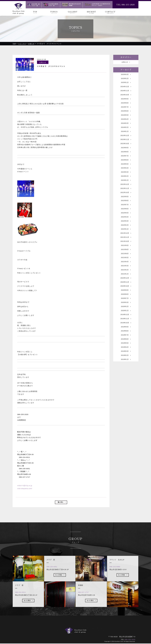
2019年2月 (126, 379)
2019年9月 (126, 348)
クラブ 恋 (73, 631)
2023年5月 (126, 172)
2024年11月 (126, 93)
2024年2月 (126, 132)
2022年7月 (126, 216)
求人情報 (85, 628)
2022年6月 (126, 220)
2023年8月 (126, 159)
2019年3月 (126, 374)
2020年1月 (126, 330)
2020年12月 (126, 295)
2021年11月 (126, 251)
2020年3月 (126, 322)
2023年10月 (126, 150)
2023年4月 (126, 176)
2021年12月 (126, 247)
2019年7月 (126, 357)
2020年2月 (126, 326)
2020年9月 (126, 308)
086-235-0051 (53, 575)
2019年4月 (126, 370)
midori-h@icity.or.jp (25, 486)
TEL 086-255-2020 (125, 5)
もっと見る (28, 609)
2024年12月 (126, 88)
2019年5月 (126, 366)
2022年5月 (126, 225)
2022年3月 (126, 234)
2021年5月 (126, 273)
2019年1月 (126, 383)
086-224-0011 (21, 600)
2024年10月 (126, 97)
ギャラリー (74, 628)
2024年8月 (126, 106)
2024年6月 (126, 115)
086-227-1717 (84, 600)
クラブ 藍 (61, 631)
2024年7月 (126, 110)
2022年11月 (126, 198)
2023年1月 (126, 190)
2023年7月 (126, 163)
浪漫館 (83, 631)
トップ (51, 628)
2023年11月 (126, 146)
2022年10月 (126, 203)
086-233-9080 (116, 575)
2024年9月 (126, 102)
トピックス (62, 628)
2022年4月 (126, 229)
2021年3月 (126, 282)
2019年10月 (126, 344)
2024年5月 (126, 119)
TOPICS (54, 13)
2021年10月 (126, 256)
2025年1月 (126, 84)
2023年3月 (126, 181)
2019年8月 (126, 352)
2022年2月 (126, 238)
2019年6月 (126, 361)
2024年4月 (126, 124)
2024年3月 (126, 128)
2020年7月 (126, 317)
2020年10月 (126, 304)
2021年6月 (126, 269)
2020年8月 (126, 313)
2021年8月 (126, 264)
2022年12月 (126, 194)
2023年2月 (126, 185)
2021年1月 (126, 291)
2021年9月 (126, 260)
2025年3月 (126, 75)
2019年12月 (126, 335)
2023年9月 (126, 154)
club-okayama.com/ (25, 489)
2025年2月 (126, 80)
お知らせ (126, 62)
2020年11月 (126, 300)
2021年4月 (126, 278)
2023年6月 (126, 168)
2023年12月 (126, 141)
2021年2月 (126, 286)
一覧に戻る (61, 503)
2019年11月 (126, 339)
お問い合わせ (97, 628)
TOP (35, 13)
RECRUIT (91, 13)
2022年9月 (126, 207)
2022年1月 (126, 242)
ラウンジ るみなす (97, 631)
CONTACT (110, 13)
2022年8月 (126, 212)
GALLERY (73, 13)
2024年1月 (126, 137)
